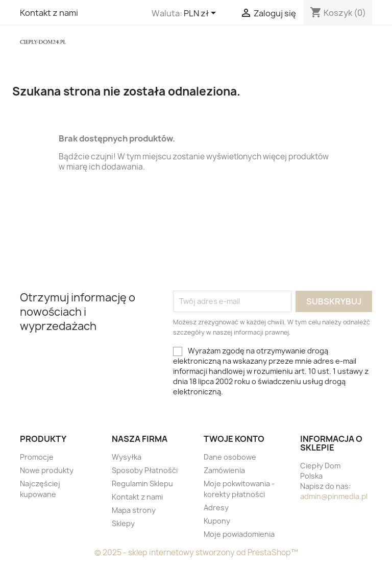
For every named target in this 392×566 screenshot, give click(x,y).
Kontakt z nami (49, 13)
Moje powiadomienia (239, 534)
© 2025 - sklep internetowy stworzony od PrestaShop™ (196, 552)
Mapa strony (134, 510)
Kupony (217, 521)
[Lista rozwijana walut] (202, 14)
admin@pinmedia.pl (334, 496)
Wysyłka (127, 457)
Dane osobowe (230, 457)
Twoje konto (234, 439)
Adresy (216, 508)
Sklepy (123, 523)
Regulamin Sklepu (142, 484)
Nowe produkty (47, 470)
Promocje (37, 457)
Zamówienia (224, 470)
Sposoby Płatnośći (145, 470)
